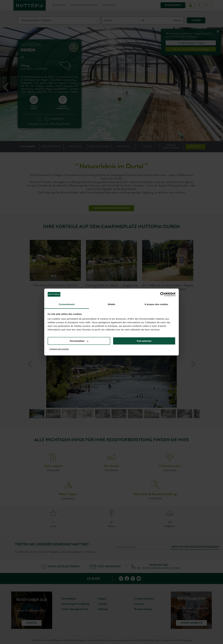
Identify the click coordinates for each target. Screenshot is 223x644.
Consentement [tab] (67, 304)
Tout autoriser (144, 341)
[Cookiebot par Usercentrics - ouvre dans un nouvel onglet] (162, 294)
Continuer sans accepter (59, 349)
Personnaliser (79, 341)
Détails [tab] (111, 304)
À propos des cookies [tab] (156, 304)
